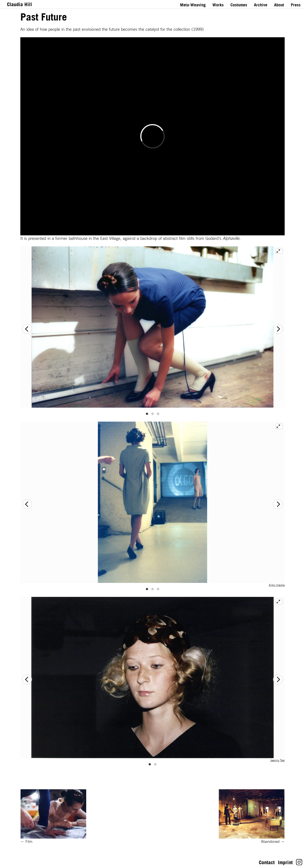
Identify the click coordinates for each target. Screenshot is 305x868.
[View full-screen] (279, 251)
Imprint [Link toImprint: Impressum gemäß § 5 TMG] (285, 862)
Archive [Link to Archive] (261, 5)
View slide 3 (158, 414)
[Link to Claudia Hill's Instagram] (299, 864)
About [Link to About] (279, 5)
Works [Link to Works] (218, 5)
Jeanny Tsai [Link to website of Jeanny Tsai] (277, 760)
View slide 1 (147, 414)
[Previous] (27, 329)
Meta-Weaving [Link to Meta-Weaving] (193, 5)
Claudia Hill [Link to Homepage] (19, 4)
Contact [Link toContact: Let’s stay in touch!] (267, 862)
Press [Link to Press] (296, 5)
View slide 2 (152, 414)
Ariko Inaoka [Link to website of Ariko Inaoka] (277, 585)
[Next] (278, 329)
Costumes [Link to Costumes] (239, 5)
